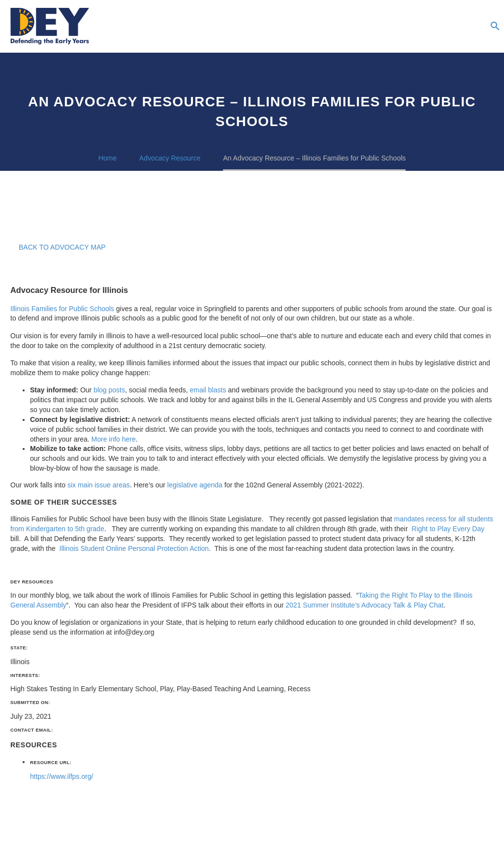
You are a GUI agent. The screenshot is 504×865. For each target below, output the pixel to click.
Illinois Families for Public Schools (62, 309)
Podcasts (375, 27)
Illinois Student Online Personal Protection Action (133, 548)
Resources (355, 27)
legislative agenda (195, 485)
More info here (114, 439)
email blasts (208, 390)
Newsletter (414, 27)
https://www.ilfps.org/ (62, 776)
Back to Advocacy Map (62, 247)
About (335, 27)
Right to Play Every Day (447, 529)
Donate (473, 27)
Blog (394, 27)
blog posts (109, 390)
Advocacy (434, 27)
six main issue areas (99, 485)
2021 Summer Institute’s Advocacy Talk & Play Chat (364, 605)
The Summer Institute (453, 27)
